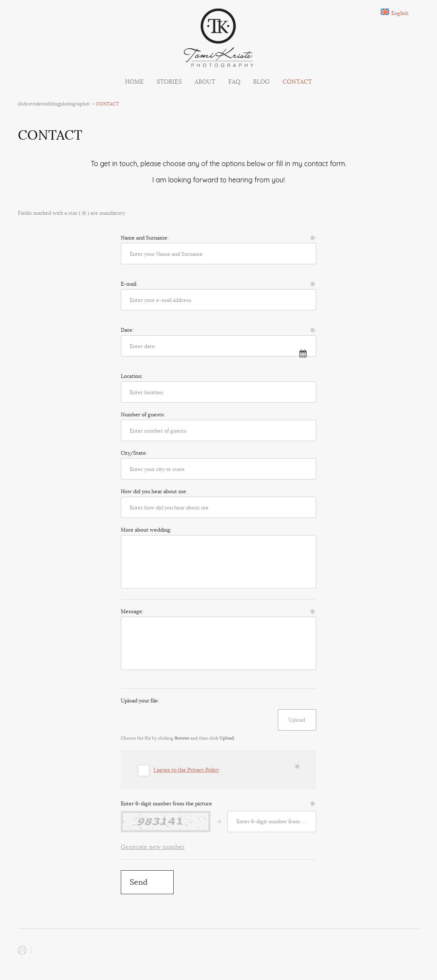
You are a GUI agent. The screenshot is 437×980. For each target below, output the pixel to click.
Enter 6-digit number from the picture (166, 803)
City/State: (134, 453)
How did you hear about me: (154, 491)
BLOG (261, 82)
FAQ (234, 82)
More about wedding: (146, 530)
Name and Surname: (145, 238)
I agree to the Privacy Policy (186, 770)
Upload (297, 720)
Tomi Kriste (218, 38)
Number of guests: (143, 414)
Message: (132, 611)
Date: (127, 330)
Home (134, 82)
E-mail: (129, 284)
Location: (132, 376)
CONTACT (297, 82)
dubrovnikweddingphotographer (54, 104)
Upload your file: (140, 701)
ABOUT (205, 82)
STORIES (169, 82)
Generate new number (153, 847)
